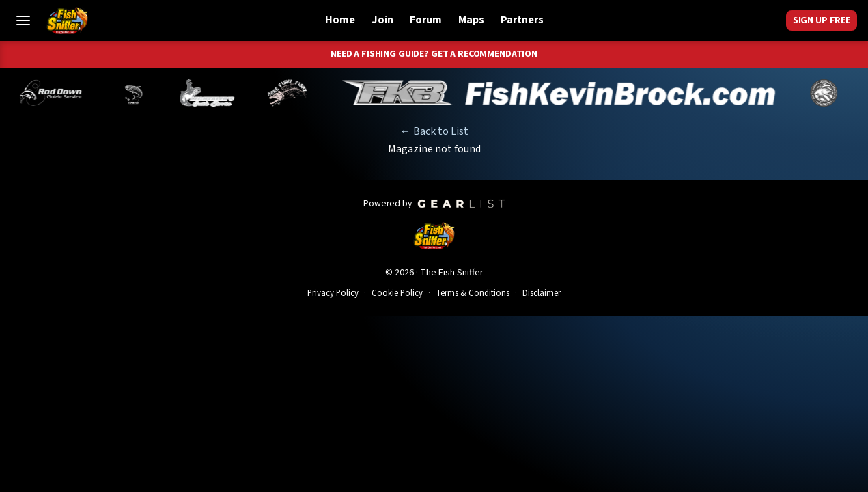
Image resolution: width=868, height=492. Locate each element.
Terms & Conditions (473, 293)
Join (382, 20)
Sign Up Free (822, 20)
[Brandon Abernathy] (150, 93)
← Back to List (434, 131)
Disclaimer (542, 293)
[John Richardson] (383, 93)
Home (340, 20)
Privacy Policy (333, 293)
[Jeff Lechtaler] (303, 93)
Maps (471, 20)
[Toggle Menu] (23, 20)
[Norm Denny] (229, 93)
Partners (522, 20)
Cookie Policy (397, 293)
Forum (426, 20)
